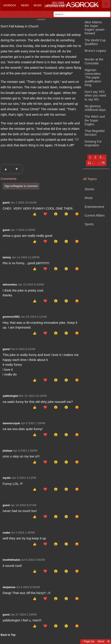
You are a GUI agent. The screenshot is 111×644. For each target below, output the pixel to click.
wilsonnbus (10, 285)
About (101, 641)
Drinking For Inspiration (93, 143)
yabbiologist (10, 396)
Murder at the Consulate (94, 61)
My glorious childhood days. (96, 108)
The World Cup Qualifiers (95, 42)
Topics (94, 5)
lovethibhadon (12, 560)
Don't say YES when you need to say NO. (95, 96)
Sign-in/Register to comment (21, 186)
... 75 (101, 163)
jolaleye (7, 451)
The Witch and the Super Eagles (95, 120)
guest (6, 203)
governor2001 (11, 317)
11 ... (91, 163)
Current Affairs (95, 215)
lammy (7, 257)
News (25, 5)
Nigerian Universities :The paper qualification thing (93, 78)
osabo (6, 533)
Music (38, 5)
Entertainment (58, 5)
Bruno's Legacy (95, 51)
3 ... (102, 157)
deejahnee (9, 587)
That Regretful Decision (95, 133)
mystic (7, 478)
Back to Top (8, 635)
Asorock (10, 5)
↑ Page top (88, 641)
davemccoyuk (11, 423)
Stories (90, 189)
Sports (79, 5)
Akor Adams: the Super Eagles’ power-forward (95, 28)
